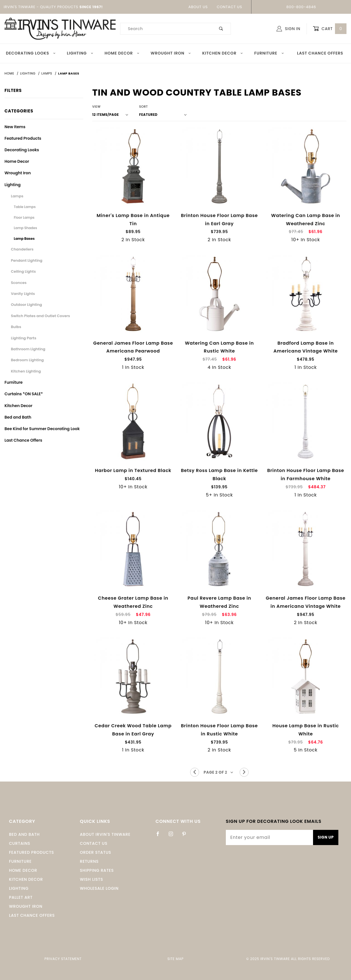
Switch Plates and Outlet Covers (40, 316)
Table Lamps (25, 207)
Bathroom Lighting (28, 349)
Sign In (288, 29)
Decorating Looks (31, 53)
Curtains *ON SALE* (24, 394)
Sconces (19, 283)
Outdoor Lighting (27, 305)
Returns (89, 861)
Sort (144, 107)
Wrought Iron (171, 53)
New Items (15, 127)
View (96, 107)
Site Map (175, 959)
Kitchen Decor (223, 53)
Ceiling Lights (23, 271)
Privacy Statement (63, 959)
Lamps (17, 196)
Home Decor (122, 53)
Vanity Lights (23, 294)
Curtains (20, 843)
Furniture (269, 53)
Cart (330, 29)
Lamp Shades (25, 228)
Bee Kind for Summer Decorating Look (42, 429)
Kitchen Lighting (26, 371)
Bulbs (16, 327)
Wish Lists (91, 879)
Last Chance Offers (320, 53)
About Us (198, 7)
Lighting (80, 53)
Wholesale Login (99, 888)
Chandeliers (22, 249)
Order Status (95, 852)
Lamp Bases (24, 239)
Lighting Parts (24, 338)
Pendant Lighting (27, 260)
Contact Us (229, 7)
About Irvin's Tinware (105, 834)
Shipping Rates (97, 870)
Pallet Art (21, 897)
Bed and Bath (18, 417)
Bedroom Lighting (27, 360)
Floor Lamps (24, 217)
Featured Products (23, 138)
